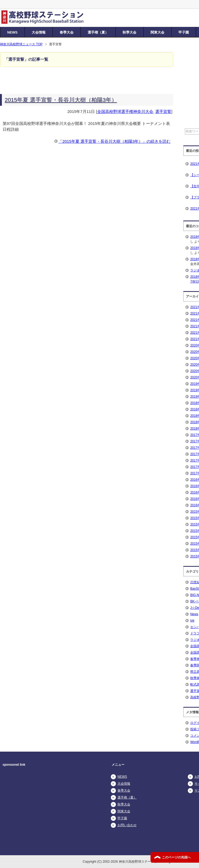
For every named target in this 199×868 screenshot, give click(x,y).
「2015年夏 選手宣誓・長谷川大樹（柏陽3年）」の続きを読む (114, 141)
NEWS (12, 32)
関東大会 (157, 32)
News (194, 614)
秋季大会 (129, 32)
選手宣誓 (163, 111)
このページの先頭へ (176, 857)
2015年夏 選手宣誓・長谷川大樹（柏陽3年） (61, 100)
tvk (192, 621)
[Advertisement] (48, 810)
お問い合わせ (127, 825)
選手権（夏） (98, 32)
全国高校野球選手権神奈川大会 (125, 111)
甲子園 (184, 32)
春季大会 (67, 32)
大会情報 (39, 32)
